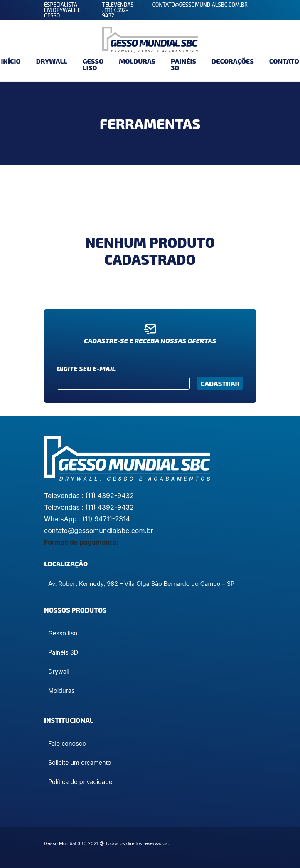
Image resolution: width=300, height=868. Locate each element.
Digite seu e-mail (86, 368)
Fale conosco (67, 743)
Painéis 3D (183, 64)
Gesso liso (93, 64)
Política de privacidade (80, 782)
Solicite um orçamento (80, 763)
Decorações (233, 61)
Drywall (52, 61)
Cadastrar (220, 383)
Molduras (137, 61)
